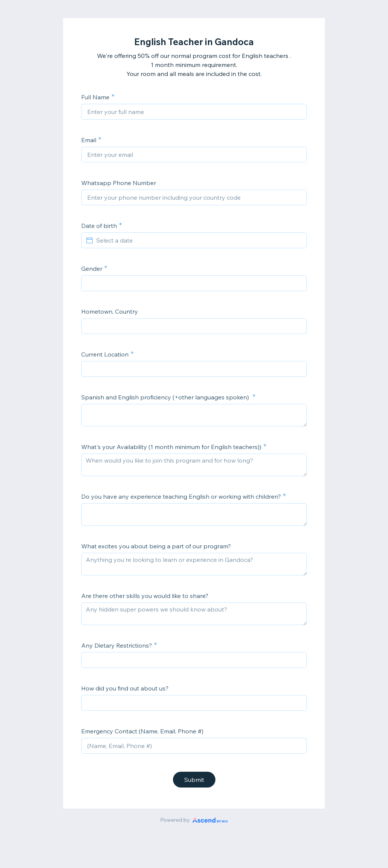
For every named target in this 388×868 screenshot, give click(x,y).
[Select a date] (199, 240)
